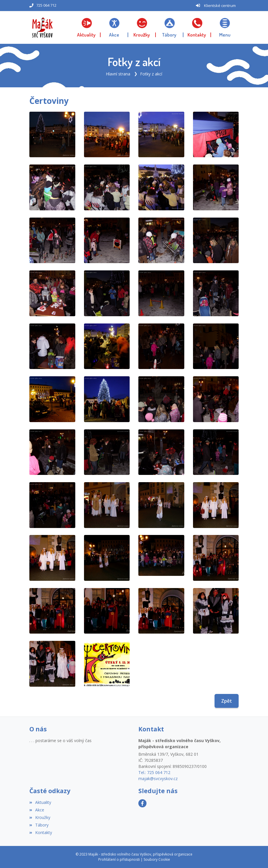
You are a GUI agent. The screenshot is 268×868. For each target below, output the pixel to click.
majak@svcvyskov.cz (158, 779)
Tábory (39, 825)
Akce (37, 810)
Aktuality (40, 802)
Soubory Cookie (157, 859)
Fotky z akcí (151, 74)
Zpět (227, 701)
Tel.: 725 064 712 (154, 772)
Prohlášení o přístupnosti (119, 859)
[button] (225, 28)
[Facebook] (142, 803)
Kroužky (40, 817)
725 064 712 (46, 5)
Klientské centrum (220, 6)
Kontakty (41, 832)
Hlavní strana (118, 74)
